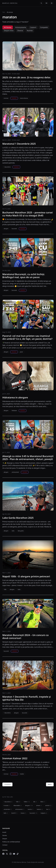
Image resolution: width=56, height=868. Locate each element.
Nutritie (30, 31)
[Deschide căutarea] (41, 3)
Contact (5, 845)
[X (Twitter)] (7, 854)
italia (13, 531)
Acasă (4, 832)
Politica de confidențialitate (11, 842)
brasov (24, 813)
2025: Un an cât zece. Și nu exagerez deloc (26, 77)
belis (6, 813)
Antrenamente (21, 27)
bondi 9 (14, 813)
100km (27, 802)
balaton (40, 809)
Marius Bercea (10, 3)
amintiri (48, 806)
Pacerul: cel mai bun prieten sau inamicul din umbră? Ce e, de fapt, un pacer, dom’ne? (27, 337)
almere (39, 806)
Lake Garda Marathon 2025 (18, 518)
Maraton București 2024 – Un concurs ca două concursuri (25, 637)
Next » (50, 784)
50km (43, 802)
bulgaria (44, 813)
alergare (6, 229)
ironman (6, 98)
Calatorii (33, 27)
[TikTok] (18, 854)
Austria (31, 809)
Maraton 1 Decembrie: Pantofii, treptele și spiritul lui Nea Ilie (27, 698)
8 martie (7, 806)
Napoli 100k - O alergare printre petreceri (26, 576)
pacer (21, 352)
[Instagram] (10, 854)
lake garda (21, 531)
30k (35, 802)
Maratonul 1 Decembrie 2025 (19, 144)
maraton (14, 98)
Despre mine (9, 31)
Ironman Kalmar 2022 (15, 758)
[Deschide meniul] (52, 3)
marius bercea (24, 98)
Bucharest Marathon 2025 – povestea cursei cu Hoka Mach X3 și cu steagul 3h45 (28, 214)
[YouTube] (14, 854)
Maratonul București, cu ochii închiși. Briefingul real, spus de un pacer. (24, 276)
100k (5, 589)
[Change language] (47, 3)
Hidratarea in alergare (15, 397)
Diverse (20, 31)
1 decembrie (7, 167)
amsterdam (8, 809)
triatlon (22, 774)
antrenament (15, 472)
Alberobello (18, 806)
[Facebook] (3, 854)
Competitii (44, 27)
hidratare (14, 411)
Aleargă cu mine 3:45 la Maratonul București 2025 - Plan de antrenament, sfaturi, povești (28, 458)
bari (48, 809)
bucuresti (14, 229)
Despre (5, 839)
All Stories (8, 27)
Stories (5, 835)
